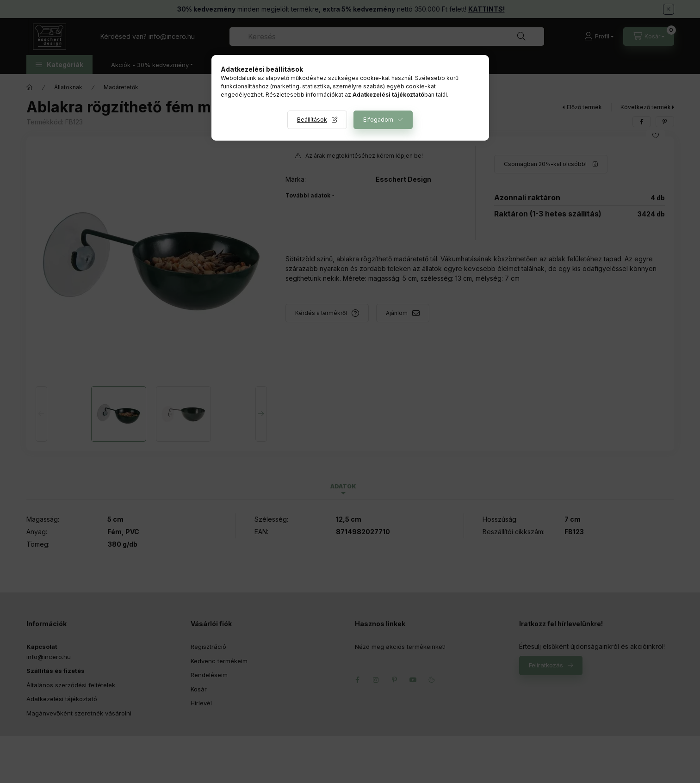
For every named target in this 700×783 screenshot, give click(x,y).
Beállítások (312, 120)
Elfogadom (378, 120)
